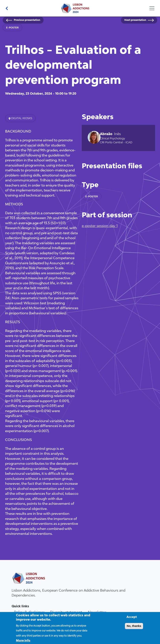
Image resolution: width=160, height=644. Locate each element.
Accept (132, 620)
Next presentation (135, 20)
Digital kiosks (21, 118)
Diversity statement (66, 612)
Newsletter (97, 612)
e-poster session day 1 (100, 226)
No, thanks (134, 629)
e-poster (12, 28)
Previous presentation (27, 20)
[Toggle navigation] (152, 8)
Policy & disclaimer (29, 612)
